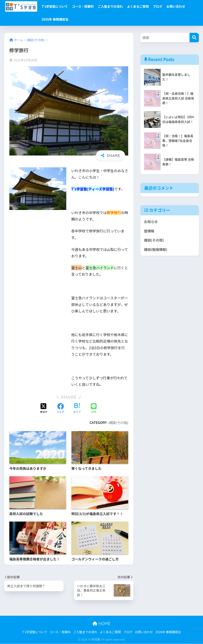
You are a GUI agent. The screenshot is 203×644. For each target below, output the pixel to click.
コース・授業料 (83, 6)
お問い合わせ (176, 6)
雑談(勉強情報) (156, 249)
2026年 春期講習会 (55, 19)
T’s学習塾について (55, 6)
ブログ (158, 6)
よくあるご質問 (138, 6)
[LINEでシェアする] (94, 408)
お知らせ (151, 222)
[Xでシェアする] (44, 408)
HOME (101, 624)
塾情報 (149, 231)
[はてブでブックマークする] (77, 408)
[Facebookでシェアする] (60, 408)
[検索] (194, 38)
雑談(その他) (119, 423)
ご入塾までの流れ (110, 6)
